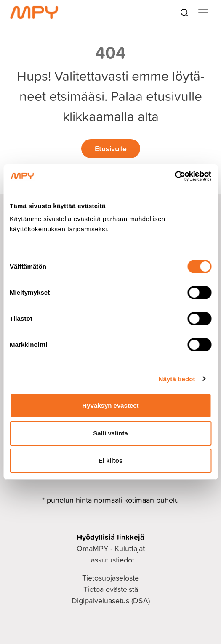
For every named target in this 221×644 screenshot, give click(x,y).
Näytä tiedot (177, 379)
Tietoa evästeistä (111, 589)
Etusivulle (111, 148)
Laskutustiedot (111, 560)
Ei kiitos (111, 461)
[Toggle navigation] (203, 13)
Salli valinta (110, 433)
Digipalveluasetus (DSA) (111, 600)
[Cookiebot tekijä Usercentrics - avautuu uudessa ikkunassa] (174, 176)
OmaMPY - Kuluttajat (111, 548)
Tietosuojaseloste (110, 578)
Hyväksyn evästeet (110, 405)
